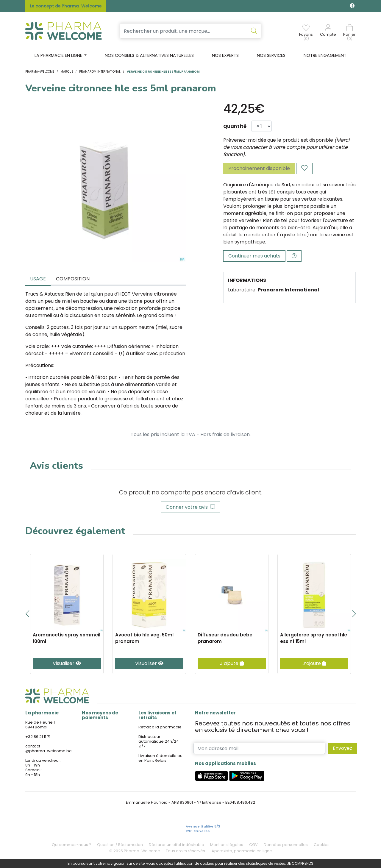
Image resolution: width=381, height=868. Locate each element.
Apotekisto (242, 851)
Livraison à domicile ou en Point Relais (160, 758)
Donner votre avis (190, 507)
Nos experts (225, 55)
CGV (253, 845)
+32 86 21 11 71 (38, 737)
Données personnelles (286, 845)
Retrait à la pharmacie (160, 727)
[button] (27, 614)
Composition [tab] (73, 279)
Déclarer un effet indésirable (177, 845)
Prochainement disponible (259, 168)
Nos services (271, 55)
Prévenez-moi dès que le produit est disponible (278, 140)
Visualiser (67, 663)
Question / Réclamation (120, 845)
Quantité (235, 126)
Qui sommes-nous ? (71, 845)
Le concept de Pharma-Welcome (66, 6)
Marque (67, 72)
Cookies (322, 845)
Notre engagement (325, 55)
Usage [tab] (38, 279)
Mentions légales (227, 845)
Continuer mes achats (254, 256)
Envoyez (342, 748)
